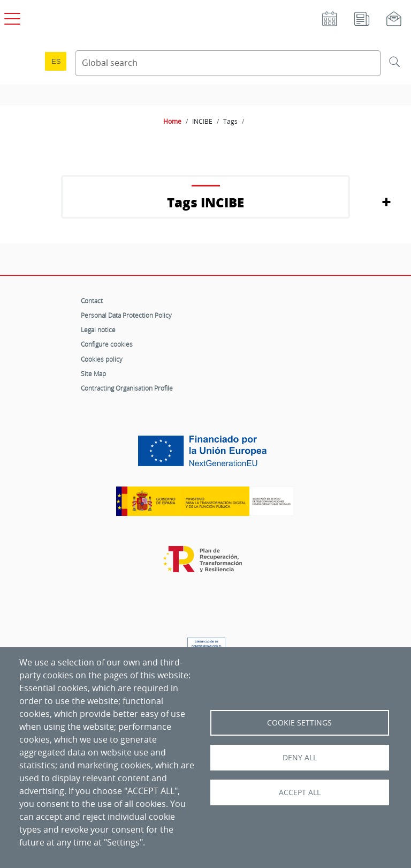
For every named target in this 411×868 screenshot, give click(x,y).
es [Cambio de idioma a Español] (56, 61)
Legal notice (98, 330)
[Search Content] (228, 63)
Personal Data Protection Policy (126, 315)
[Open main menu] (11, 17)
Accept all (300, 792)
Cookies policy (102, 359)
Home (172, 121)
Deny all (300, 758)
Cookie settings (299, 723)
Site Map (93, 373)
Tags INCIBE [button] (205, 202)
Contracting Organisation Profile (127, 388)
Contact (92, 301)
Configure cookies (107, 344)
